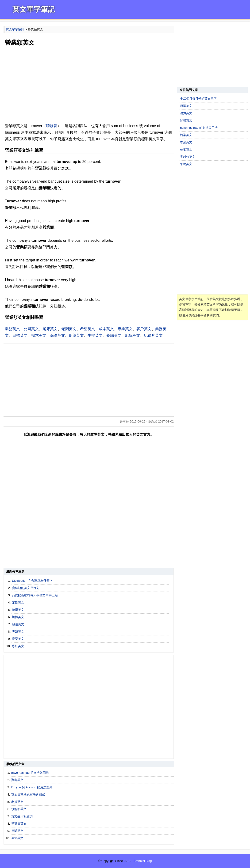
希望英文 (88, 329)
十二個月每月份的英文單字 (198, 99)
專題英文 (18, 632)
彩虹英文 (18, 646)
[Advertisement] (89, 85)
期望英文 (76, 335)
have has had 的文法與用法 (30, 773)
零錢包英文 (188, 157)
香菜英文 (186, 142)
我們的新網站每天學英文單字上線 (35, 595)
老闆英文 (69, 329)
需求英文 (39, 335)
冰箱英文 (17, 838)
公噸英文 (186, 149)
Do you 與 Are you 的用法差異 (32, 787)
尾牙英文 (50, 329)
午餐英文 (186, 164)
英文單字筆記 (34, 9)
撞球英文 (17, 831)
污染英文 (186, 135)
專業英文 (125, 329)
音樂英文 (18, 639)
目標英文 (20, 335)
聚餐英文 (17, 780)
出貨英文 (17, 802)
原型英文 (186, 106)
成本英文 (106, 329)
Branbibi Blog (143, 861)
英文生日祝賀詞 (22, 816)
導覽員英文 (19, 824)
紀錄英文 (133, 335)
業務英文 (12, 329)
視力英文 (186, 113)
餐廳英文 (114, 335)
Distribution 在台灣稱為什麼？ (32, 581)
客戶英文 (144, 329)
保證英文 (58, 335)
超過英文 (18, 624)
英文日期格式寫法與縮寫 (28, 794)
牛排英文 (95, 335)
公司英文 (31, 329)
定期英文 (18, 602)
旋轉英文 (18, 617)
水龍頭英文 (19, 809)
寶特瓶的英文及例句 (26, 588)
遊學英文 (18, 610)
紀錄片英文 (153, 335)
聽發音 (52, 126)
